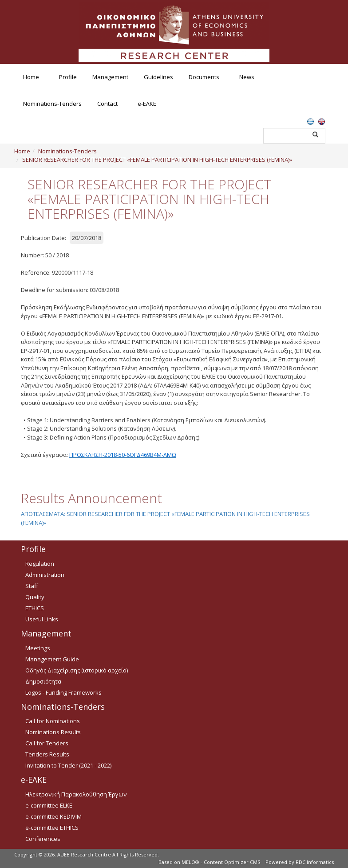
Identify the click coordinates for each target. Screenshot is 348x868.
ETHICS (35, 608)
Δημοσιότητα (43, 681)
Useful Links (42, 619)
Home (31, 77)
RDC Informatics (315, 862)
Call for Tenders (47, 743)
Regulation (40, 564)
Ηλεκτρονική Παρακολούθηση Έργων (76, 794)
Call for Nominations (53, 721)
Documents (204, 77)
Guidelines (158, 77)
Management (110, 77)
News (247, 77)
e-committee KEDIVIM (53, 816)
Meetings (38, 648)
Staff (32, 586)
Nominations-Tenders (52, 104)
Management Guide (52, 659)
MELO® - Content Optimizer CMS (221, 862)
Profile (68, 77)
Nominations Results (53, 732)
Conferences (43, 839)
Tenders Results (47, 754)
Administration (45, 575)
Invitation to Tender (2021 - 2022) (68, 765)
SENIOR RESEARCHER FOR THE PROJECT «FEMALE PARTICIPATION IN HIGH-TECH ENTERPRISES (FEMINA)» (157, 160)
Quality (35, 597)
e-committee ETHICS (52, 828)
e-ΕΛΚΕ (147, 104)
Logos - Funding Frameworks (63, 692)
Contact (107, 104)
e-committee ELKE (49, 805)
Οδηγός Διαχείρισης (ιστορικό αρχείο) (77, 670)
